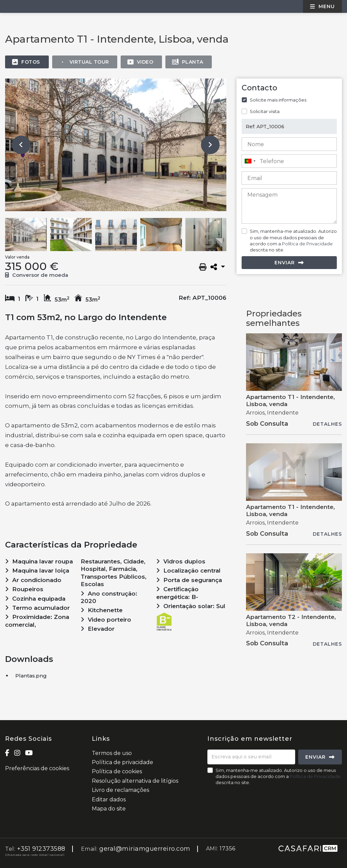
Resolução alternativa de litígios (135, 781)
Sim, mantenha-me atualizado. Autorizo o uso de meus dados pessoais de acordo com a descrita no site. (293, 240)
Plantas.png (31, 676)
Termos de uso (112, 753)
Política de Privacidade (307, 244)
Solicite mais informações (278, 100)
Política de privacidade (123, 762)
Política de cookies (117, 771)
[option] (116, 145)
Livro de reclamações (120, 790)
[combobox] (289, 161)
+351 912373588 (41, 849)
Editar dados (109, 799)
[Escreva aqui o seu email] (251, 757)
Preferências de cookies (37, 768)
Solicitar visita (265, 111)
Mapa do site (109, 809)
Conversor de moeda (37, 275)
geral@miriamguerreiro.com (145, 849)
